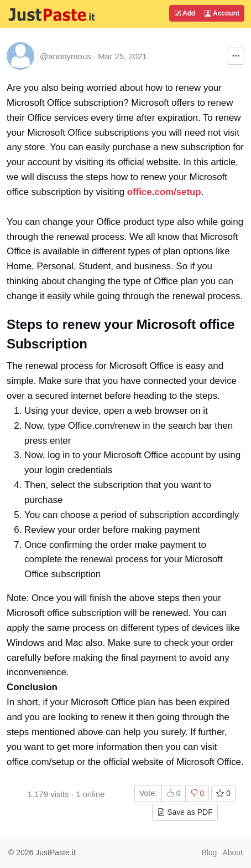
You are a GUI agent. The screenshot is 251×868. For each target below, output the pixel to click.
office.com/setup (164, 192)
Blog (209, 852)
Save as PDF (185, 812)
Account (222, 13)
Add (185, 13)
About (232, 852)
